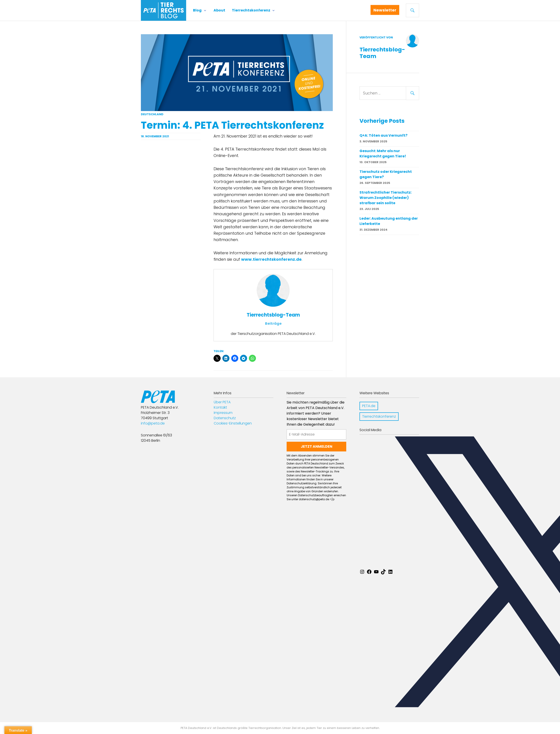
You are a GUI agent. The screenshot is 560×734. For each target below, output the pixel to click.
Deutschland (152, 114)
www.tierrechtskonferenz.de (271, 259)
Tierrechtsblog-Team (273, 315)
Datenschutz (225, 418)
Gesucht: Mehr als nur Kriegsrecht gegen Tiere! (383, 154)
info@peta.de (153, 423)
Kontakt (220, 407)
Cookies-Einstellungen (233, 423)
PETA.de (369, 406)
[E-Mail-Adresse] (316, 434)
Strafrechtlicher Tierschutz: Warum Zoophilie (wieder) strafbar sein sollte (386, 198)
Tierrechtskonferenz (251, 10)
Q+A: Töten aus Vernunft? (383, 135)
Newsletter (386, 11)
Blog (197, 10)
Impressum (223, 413)
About (219, 10)
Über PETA (222, 402)
